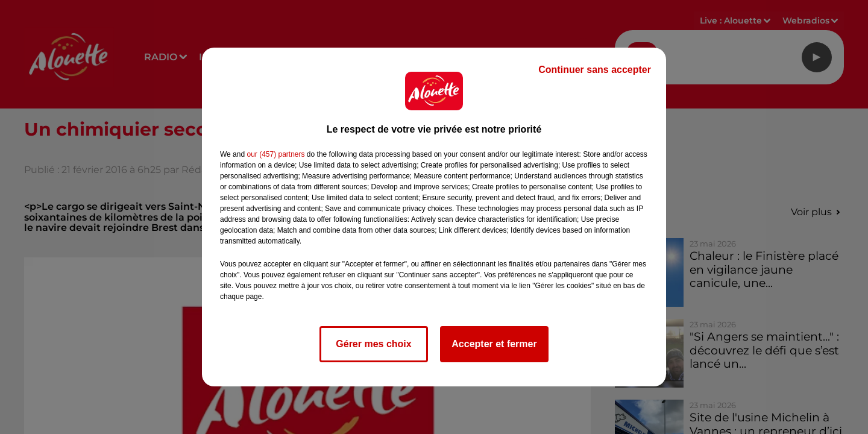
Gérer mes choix (373, 344)
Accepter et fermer (494, 344)
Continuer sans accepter (595, 70)
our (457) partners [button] (275, 154)
